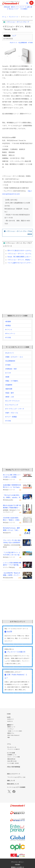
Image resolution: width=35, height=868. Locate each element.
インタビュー (11, 729)
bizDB (10, 632)
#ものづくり (14, 43)
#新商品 (8, 326)
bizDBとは (10, 721)
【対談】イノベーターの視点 (15, 731)
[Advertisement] (17, 286)
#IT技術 (30, 43)
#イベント (9, 330)
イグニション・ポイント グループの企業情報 (19, 233)
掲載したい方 (11, 781)
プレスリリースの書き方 (16, 652)
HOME (9, 714)
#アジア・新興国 (11, 417)
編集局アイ (10, 725)
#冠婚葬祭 (9, 385)
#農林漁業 (9, 389)
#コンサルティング (12, 405)
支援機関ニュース (12, 755)
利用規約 (18, 865)
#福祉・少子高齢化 (12, 381)
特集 (8, 737)
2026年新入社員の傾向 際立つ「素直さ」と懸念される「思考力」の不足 (12, 519)
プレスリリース (13, 17)
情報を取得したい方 (13, 784)
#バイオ (8, 373)
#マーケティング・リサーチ (15, 409)
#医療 (7, 377)
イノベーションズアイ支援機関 (16, 787)
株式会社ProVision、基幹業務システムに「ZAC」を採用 (12, 529)
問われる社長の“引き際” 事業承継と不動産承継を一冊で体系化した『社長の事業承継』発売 (12, 507)
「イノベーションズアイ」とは (16, 777)
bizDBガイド (11, 719)
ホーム (4, 17)
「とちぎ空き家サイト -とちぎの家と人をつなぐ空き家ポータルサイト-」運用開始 (12, 554)
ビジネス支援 (11, 753)
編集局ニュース (11, 727)
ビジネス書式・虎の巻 (13, 763)
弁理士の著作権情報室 (14, 767)
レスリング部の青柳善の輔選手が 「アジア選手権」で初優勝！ (12, 564)
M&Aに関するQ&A (12, 761)
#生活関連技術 (23, 43)
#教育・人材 (9, 397)
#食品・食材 (9, 393)
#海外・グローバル (12, 413)
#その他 (8, 338)
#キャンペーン (10, 334)
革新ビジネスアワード (14, 774)
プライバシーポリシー (18, 862)
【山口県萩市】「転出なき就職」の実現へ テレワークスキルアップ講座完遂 (12, 574)
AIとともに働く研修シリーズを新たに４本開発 (12, 476)
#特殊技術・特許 (11, 369)
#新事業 (8, 322)
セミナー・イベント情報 (14, 757)
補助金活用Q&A (11, 759)
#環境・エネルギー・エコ (14, 357)
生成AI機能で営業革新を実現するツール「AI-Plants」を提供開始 (12, 486)
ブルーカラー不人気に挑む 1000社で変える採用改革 (12, 541)
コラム (9, 744)
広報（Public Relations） (14, 735)
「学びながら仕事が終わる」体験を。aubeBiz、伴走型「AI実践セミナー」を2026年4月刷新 (12, 497)
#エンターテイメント (12, 401)
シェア (14, 36)
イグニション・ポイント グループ (18, 22)
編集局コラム (11, 733)
